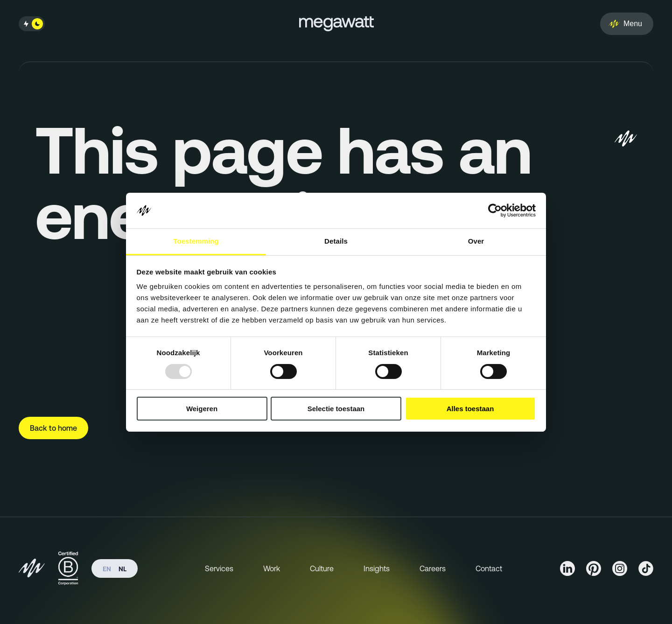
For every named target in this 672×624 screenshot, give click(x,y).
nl (122, 569)
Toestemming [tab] (196, 241)
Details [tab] (336, 241)
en (107, 569)
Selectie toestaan (336, 409)
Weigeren (202, 409)
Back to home (53, 428)
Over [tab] (476, 241)
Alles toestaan (470, 409)
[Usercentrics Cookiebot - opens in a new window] (495, 210)
